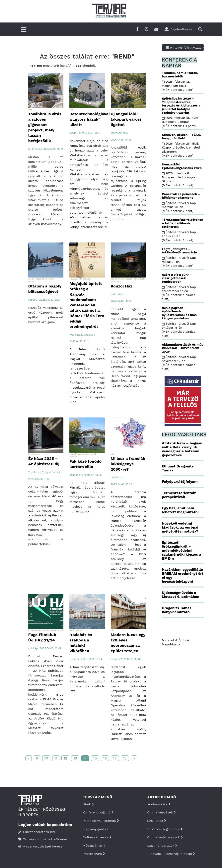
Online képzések (97, 837)
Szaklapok (157, 821)
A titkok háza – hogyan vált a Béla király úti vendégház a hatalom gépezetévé (182, 449)
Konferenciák (159, 804)
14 (85, 758)
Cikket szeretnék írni (37, 832)
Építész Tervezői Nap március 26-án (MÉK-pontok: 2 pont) (179, 207)
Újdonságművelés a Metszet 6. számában (181, 595)
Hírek (88, 804)
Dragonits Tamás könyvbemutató (177, 610)
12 (65, 758)
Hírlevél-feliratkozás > (185, 47)
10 (46, 758)
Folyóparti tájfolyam (180, 481)
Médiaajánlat (94, 846)
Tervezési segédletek (165, 829)
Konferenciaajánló (98, 812)
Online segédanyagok (165, 837)
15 (95, 758)
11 (56, 758)
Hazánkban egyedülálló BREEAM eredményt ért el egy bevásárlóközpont (183, 575)
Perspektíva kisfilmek (101, 821)
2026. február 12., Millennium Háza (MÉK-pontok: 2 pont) (178, 86)
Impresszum (94, 854)
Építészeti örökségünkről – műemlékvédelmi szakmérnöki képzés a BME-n (182, 550)
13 (75, 758)
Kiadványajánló (96, 829)
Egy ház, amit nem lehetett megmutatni (180, 510)
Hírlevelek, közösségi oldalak (171, 854)
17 (115, 758)
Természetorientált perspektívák (179, 495)
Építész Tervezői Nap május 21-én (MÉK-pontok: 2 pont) (179, 262)
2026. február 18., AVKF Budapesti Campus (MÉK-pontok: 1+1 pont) (181, 122)
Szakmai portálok (162, 846)
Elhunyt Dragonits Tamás (178, 468)
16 (105, 758)
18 (125, 758)
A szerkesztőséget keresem (42, 846)
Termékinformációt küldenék (43, 839)
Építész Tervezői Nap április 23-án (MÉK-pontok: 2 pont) (179, 236)
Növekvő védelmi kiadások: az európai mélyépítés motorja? (180, 527)
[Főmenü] (24, 30)
